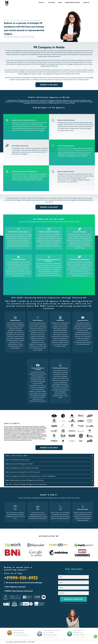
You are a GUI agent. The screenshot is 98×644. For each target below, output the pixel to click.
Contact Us (86, 2)
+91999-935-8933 (21, 578)
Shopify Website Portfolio (72, 2)
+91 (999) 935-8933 (49, 637)
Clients (60, 2)
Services (41, 2)
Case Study (51, 2)
